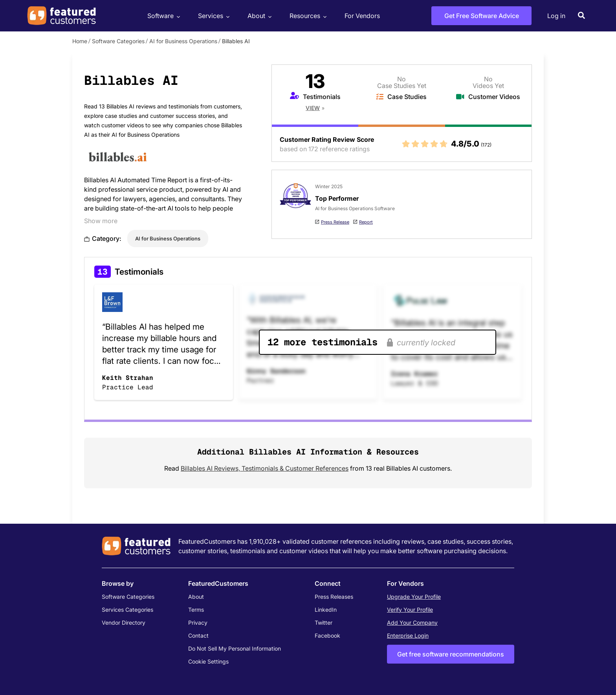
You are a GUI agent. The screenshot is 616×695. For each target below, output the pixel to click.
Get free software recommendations (451, 654)
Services (213, 16)
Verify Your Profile (410, 610)
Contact (198, 635)
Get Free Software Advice (482, 16)
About (258, 16)
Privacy (198, 623)
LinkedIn (326, 610)
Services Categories (127, 610)
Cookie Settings (208, 661)
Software (163, 16)
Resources (307, 16)
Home (80, 41)
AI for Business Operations (183, 41)
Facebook (327, 635)
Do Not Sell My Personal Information (235, 648)
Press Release (335, 222)
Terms (196, 610)
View (313, 108)
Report (366, 222)
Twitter (324, 623)
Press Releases (334, 597)
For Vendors (362, 16)
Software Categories (118, 41)
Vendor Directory (124, 623)
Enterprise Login (408, 635)
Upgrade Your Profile (414, 597)
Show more (101, 221)
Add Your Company (412, 623)
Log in (556, 16)
